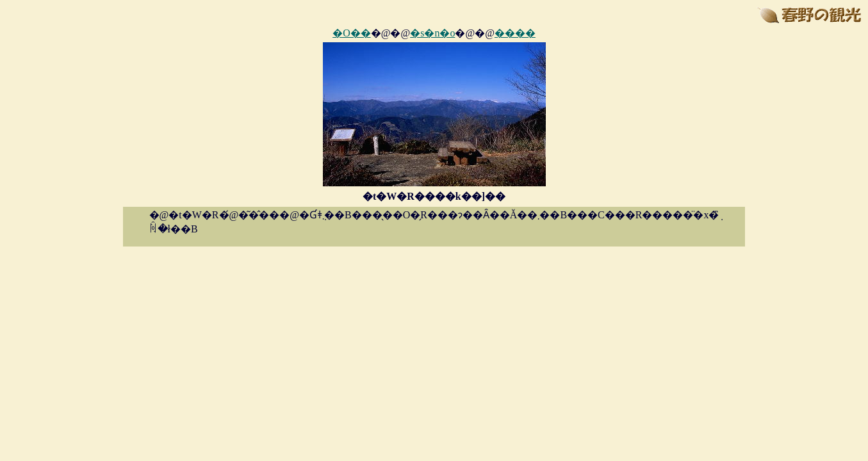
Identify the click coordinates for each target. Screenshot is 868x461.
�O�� (352, 33)
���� (515, 33)
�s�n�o (432, 33)
